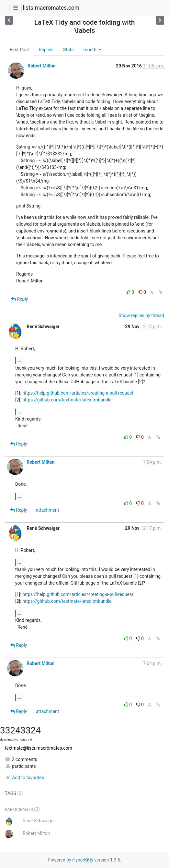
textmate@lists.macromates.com (39, 748)
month (90, 50)
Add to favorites (24, 778)
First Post (19, 50)
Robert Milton (41, 66)
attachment (47, 510)
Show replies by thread (141, 315)
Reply (20, 299)
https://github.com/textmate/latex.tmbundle (67, 400)
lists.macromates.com (51, 8)
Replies (46, 50)
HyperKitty (83, 860)
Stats (68, 50)
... (19, 360)
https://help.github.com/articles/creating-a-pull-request (78, 393)
